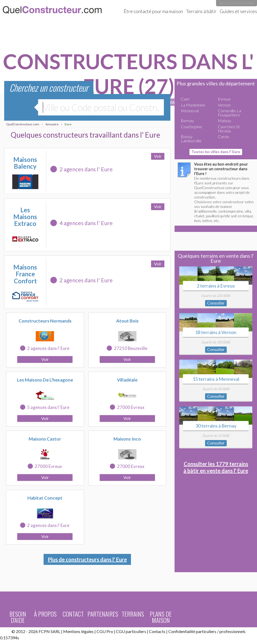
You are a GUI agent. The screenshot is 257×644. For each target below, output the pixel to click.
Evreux (224, 99)
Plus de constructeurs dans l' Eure (87, 559)
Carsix (223, 136)
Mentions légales (78, 631)
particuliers (206, 631)
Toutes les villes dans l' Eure (216, 152)
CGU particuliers (131, 631)
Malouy (225, 121)
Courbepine (191, 127)
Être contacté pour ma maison (153, 11)
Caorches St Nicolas (229, 129)
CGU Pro (105, 631)
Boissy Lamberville (191, 139)
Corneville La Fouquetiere (229, 113)
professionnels (232, 631)
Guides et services (238, 11)
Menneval (190, 111)
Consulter (216, 303)
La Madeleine (193, 105)
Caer (185, 99)
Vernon (224, 105)
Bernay (187, 121)
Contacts (157, 631)
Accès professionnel (237, 3)
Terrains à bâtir (201, 11)
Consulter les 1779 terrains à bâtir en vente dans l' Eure (216, 467)
